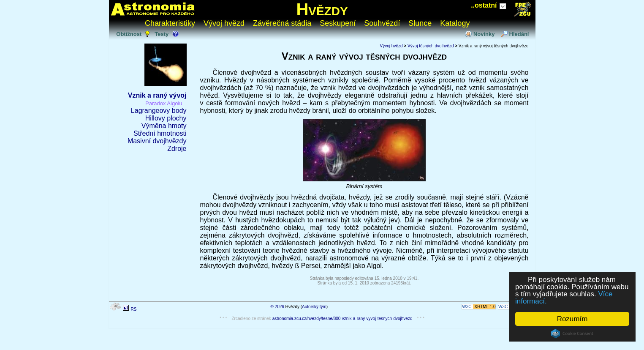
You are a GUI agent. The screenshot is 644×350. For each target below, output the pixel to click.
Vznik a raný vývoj (157, 95)
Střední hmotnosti (160, 133)
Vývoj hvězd (224, 23)
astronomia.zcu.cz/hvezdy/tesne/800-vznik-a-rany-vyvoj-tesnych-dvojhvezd (342, 319)
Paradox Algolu (164, 103)
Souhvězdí (382, 23)
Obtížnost (129, 34)
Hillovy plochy (166, 118)
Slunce (420, 23)
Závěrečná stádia (282, 23)
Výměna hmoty (164, 126)
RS (133, 309)
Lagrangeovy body (159, 111)
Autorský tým (314, 307)
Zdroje (177, 149)
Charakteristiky (170, 23)
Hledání (519, 34)
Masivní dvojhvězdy (157, 141)
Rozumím (572, 319)
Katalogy (455, 23)
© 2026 (277, 307)
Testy (162, 34)
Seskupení (338, 23)
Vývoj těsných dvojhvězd (431, 46)
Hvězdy (322, 9)
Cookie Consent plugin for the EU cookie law (572, 334)
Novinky (484, 34)
